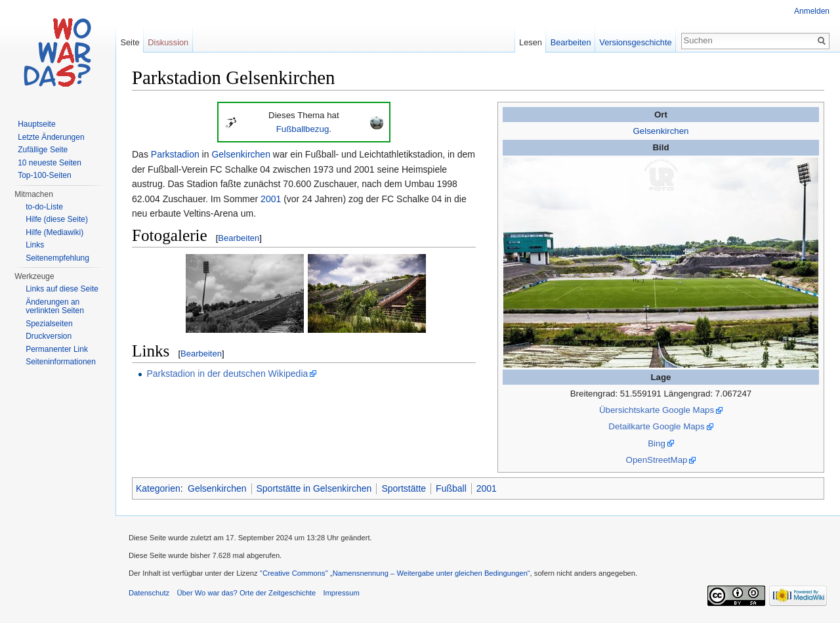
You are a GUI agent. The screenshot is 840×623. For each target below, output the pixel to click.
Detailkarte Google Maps (656, 426)
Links (35, 245)
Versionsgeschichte (635, 42)
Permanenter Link (57, 349)
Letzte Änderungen (51, 137)
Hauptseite (36, 124)
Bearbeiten (239, 238)
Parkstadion (175, 154)
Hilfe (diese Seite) (57, 219)
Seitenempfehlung (57, 258)
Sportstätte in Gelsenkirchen (314, 488)
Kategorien (158, 488)
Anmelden (812, 11)
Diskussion (168, 42)
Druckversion (49, 336)
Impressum (341, 593)
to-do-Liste (44, 207)
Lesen (531, 42)
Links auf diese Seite (62, 289)
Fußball (451, 488)
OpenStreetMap (657, 460)
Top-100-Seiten (44, 175)
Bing (657, 443)
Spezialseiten (49, 324)
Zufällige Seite (43, 150)
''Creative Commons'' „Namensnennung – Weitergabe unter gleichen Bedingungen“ (395, 573)
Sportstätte (404, 488)
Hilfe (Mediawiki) (54, 232)
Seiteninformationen (61, 362)
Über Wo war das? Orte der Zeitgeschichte (246, 593)
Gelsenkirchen (661, 131)
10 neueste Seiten (50, 163)
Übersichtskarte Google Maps (657, 410)
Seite (130, 42)
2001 (271, 199)
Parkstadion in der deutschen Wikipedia (227, 374)
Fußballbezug (303, 129)
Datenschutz (149, 593)
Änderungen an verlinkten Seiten (55, 307)
